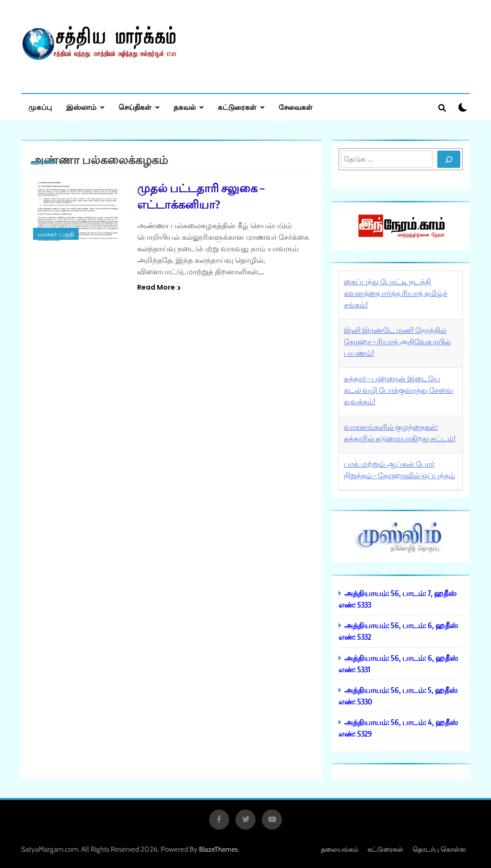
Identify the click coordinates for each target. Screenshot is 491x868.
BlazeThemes (218, 849)
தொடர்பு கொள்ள (439, 849)
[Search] (449, 159)
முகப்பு (40, 107)
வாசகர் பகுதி (56, 234)
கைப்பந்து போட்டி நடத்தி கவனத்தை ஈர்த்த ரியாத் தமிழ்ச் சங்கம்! (396, 293)
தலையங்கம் (339, 849)
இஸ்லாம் (81, 107)
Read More (159, 287)
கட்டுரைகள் (237, 107)
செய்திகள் (135, 107)
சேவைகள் (296, 107)
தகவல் (185, 107)
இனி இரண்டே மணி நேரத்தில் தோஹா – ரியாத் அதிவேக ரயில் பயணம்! (397, 341)
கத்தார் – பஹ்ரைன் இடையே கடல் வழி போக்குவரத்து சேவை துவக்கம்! (398, 390)
